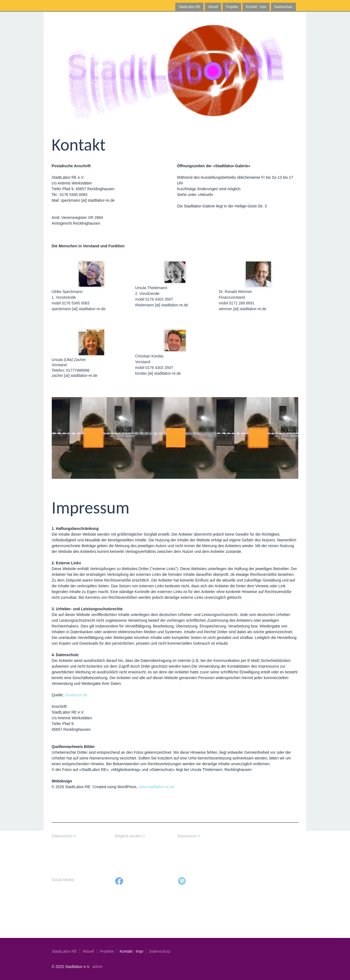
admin (97, 967)
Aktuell (213, 7)
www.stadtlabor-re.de (156, 787)
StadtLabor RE (189, 7)
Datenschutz (283, 7)
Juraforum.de (76, 695)
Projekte (234, 7)
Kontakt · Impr (256, 7)
